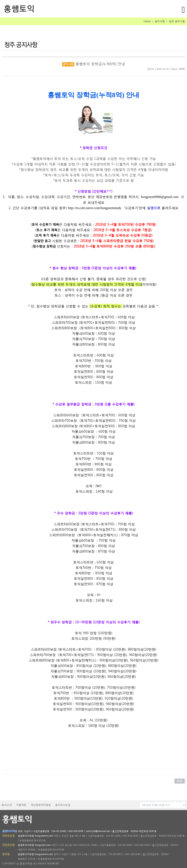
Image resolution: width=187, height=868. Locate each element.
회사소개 (7, 805)
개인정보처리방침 (41, 805)
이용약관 (21, 805)
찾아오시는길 (63, 805)
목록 (180, 781)
